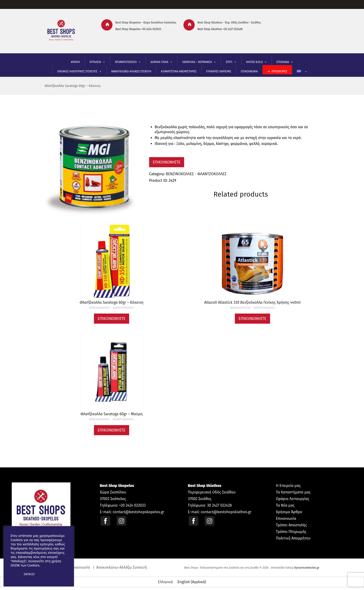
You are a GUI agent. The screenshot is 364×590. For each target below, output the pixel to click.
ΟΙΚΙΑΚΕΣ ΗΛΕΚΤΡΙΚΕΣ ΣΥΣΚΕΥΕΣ (79, 72)
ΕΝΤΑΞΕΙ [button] (29, 574)
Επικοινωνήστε (167, 162)
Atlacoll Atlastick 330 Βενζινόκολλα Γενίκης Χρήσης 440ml (252, 302)
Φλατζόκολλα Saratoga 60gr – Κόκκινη (73, 86)
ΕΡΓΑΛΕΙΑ (97, 62)
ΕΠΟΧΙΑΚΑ (285, 62)
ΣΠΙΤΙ (231, 62)
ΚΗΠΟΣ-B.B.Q (256, 62)
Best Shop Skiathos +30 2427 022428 (220, 29)
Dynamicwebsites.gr (307, 568)
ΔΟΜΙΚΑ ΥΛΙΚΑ (161, 62)
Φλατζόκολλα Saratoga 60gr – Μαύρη (112, 414)
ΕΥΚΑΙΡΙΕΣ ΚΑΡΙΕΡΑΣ (219, 71)
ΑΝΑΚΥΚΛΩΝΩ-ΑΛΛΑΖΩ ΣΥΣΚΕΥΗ (131, 71)
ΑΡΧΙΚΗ (76, 62)
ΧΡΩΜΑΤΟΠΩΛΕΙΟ (128, 62)
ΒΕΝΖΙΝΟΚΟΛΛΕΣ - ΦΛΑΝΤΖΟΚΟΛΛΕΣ (196, 174)
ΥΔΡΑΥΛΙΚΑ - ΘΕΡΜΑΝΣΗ (199, 62)
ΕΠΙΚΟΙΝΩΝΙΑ (249, 71)
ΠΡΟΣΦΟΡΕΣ (279, 71)
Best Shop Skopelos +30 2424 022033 (138, 29)
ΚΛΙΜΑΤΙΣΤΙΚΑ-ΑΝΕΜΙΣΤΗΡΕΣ (179, 71)
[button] (15, 574)
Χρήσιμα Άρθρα (289, 512)
